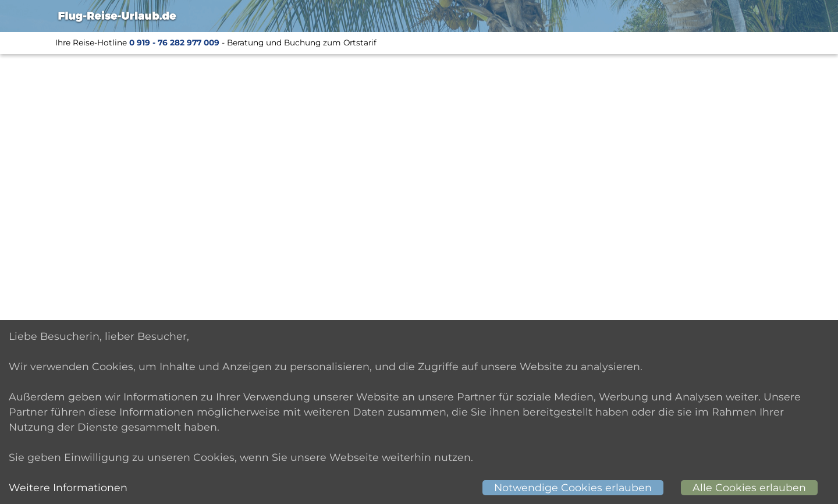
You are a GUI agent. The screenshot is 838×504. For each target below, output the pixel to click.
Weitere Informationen (68, 487)
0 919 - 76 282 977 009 (174, 42)
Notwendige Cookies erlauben (573, 487)
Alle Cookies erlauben (749, 487)
